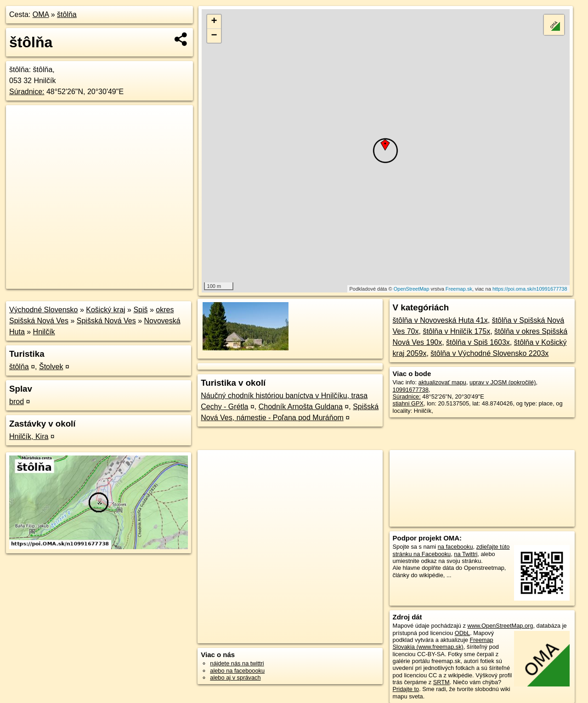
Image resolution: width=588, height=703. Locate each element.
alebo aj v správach (235, 678)
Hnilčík (44, 332)
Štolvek (51, 367)
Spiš (140, 310)
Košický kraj (105, 310)
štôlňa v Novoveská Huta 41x (440, 320)
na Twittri (466, 554)
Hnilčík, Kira (29, 436)
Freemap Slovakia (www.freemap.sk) (443, 643)
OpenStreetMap (412, 289)
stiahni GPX (408, 403)
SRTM (441, 682)
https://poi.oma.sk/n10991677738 (530, 289)
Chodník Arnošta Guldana (301, 407)
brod (17, 402)
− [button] (214, 36)
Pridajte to (406, 689)
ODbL (462, 633)
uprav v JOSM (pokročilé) (503, 382)
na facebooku (455, 547)
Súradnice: (27, 92)
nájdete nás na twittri (237, 663)
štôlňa (67, 14)
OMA (41, 14)
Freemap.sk (459, 289)
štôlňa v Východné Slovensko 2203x (489, 353)
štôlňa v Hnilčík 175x (456, 331)
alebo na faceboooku (237, 671)
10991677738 (411, 390)
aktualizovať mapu (442, 382)
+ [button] (214, 22)
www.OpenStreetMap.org (500, 626)
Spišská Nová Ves (106, 321)
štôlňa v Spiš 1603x (478, 342)
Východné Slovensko (43, 310)
